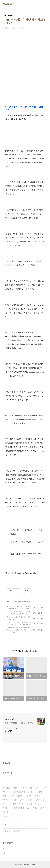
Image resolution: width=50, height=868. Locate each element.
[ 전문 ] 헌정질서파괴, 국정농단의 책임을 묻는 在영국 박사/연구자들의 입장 (19, 630)
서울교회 (7, 788)
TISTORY (26, 865)
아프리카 (7, 800)
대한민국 (41, 800)
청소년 (6, 792)
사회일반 (14, 602)
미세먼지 (40, 792)
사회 (8, 602)
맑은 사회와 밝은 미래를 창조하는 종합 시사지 (19, 724)
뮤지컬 (29, 804)
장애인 (6, 808)
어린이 (17, 788)
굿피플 (6, 812)
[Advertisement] (25, 74)
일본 (32, 788)
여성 (23, 800)
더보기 (5, 816)
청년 (16, 800)
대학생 (38, 796)
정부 (21, 804)
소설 (31, 792)
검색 (45, 831)
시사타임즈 (9, 4)
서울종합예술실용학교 (21, 808)
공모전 (21, 796)
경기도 (35, 808)
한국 (39, 788)
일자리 (29, 796)
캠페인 (13, 804)
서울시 (31, 800)
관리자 (34, 865)
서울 (37, 804)
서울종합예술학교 (19, 792)
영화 (5, 796)
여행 (25, 788)
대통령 (44, 808)
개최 (13, 796)
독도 (5, 804)
